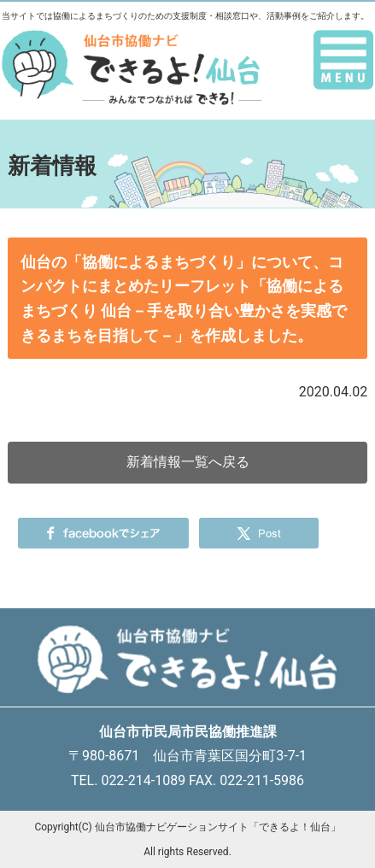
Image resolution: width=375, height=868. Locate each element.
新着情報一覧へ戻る (188, 462)
